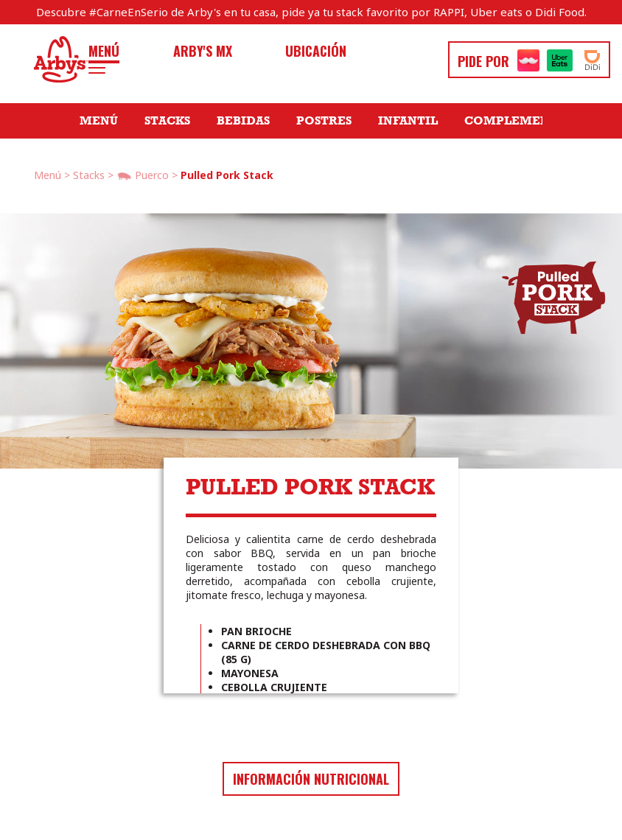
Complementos (519, 121)
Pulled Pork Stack (227, 175)
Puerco (143, 176)
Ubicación (316, 51)
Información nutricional (311, 779)
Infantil (408, 121)
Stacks (167, 121)
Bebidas (243, 121)
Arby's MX (203, 51)
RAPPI (449, 12)
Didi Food (560, 12)
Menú (104, 51)
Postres (324, 121)
